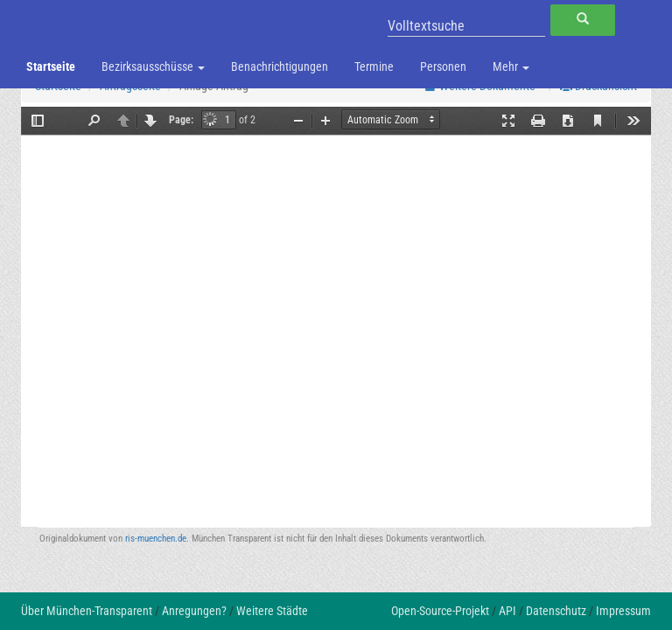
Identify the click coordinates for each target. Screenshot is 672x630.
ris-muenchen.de (156, 539)
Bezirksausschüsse (153, 66)
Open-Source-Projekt (440, 611)
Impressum (623, 611)
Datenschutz (556, 611)
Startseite (51, 66)
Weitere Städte (272, 611)
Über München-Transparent (87, 611)
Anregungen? (194, 611)
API (507, 611)
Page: (181, 120)
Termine (374, 66)
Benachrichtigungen (280, 66)
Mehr (511, 66)
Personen (443, 66)
